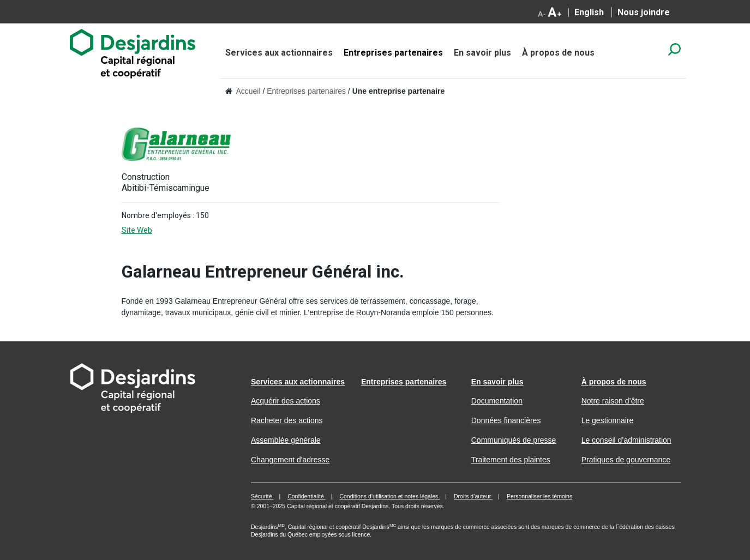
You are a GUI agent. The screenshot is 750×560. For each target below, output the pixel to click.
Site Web (146, 230)
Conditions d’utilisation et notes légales (389, 496)
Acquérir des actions (286, 401)
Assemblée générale (286, 440)
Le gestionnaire (608, 420)
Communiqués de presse (514, 440)
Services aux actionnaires (279, 53)
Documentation (497, 401)
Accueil (248, 91)
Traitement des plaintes (511, 460)
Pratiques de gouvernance (626, 460)
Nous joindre (644, 12)
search (674, 49)
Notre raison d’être (613, 401)
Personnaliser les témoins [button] (539, 496)
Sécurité (262, 496)
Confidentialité (306, 496)
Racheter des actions (287, 420)
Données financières (506, 420)
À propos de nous (558, 53)
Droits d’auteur (473, 496)
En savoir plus (482, 53)
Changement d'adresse (290, 460)
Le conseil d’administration (626, 440)
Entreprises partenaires (393, 53)
